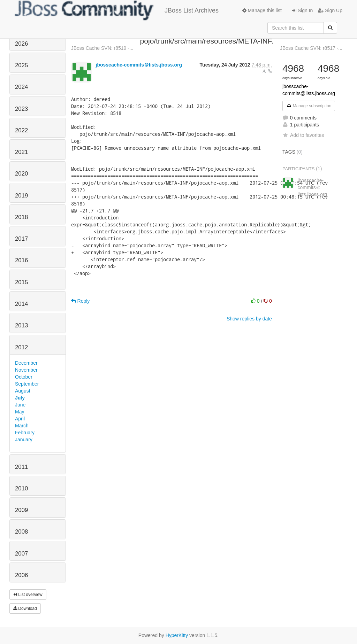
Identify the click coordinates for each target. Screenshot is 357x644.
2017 (21, 239)
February (25, 433)
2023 (21, 109)
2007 (21, 554)
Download (25, 608)
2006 (21, 575)
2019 (21, 196)
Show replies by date (249, 319)
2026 (21, 44)
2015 (21, 282)
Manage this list (262, 10)
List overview (28, 595)
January (24, 440)
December (26, 363)
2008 (21, 532)
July (20, 398)
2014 (21, 304)
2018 (21, 217)
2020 (21, 174)
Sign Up (330, 10)
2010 (21, 488)
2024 (21, 87)
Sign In (302, 10)
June (20, 405)
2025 (21, 65)
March (22, 426)
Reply (81, 301)
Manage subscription (309, 106)
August (23, 391)
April (20, 419)
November (26, 370)
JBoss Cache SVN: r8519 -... (102, 48)
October (24, 377)
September (27, 384)
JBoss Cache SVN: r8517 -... (311, 48)
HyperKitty (177, 635)
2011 (21, 467)
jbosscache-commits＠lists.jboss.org (139, 65)
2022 (21, 130)
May (20, 412)
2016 (21, 260)
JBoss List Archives (117, 10)
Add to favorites (303, 135)
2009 (21, 510)
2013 (21, 325)
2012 (21, 347)
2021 (21, 152)
